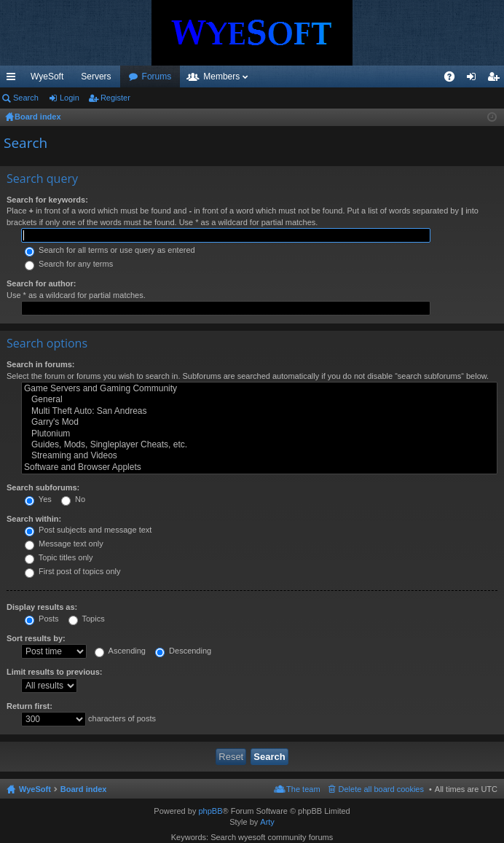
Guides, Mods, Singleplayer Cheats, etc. (259, 445)
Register (115, 98)
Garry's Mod (259, 422)
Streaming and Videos (259, 456)
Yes (38, 499)
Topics (87, 619)
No (73, 499)
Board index (84, 789)
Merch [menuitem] (372, 77)
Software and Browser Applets (259, 467)
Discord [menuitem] (175, 77)
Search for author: (41, 283)
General (259, 400)
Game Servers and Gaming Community (259, 389)
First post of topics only (73, 571)
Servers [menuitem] (96, 77)
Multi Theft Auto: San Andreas (259, 411)
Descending (183, 651)
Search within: (34, 519)
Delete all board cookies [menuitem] (381, 789)
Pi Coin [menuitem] (416, 77)
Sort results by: (36, 638)
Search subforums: (43, 487)
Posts (42, 619)
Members (300, 77)
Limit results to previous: (54, 672)
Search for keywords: (47, 200)
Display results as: (42, 607)
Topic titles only (59, 557)
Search (26, 98)
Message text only (64, 544)
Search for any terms (69, 264)
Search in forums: (41, 364)
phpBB (210, 811)
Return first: (29, 706)
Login (70, 98)
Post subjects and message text (88, 530)
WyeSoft (47, 77)
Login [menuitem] (475, 79)
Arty (267, 822)
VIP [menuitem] (136, 77)
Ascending (120, 651)
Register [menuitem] (496, 79)
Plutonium (259, 434)
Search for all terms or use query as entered (110, 250)
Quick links (14, 79)
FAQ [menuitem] (454, 79)
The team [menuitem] (303, 789)
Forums (236, 77)
